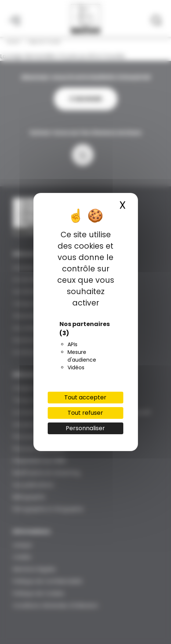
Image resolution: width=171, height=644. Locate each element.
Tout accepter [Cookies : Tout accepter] (85, 397)
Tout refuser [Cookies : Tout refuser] (85, 413)
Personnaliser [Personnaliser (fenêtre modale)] (85, 428)
